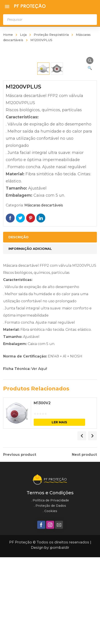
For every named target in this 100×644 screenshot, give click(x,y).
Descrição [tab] (19, 324)
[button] (90, 61)
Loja (23, 35)
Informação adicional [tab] (30, 336)
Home (8, 35)
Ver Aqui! (39, 456)
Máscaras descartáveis (44, 292)
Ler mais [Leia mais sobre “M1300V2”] (59, 509)
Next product (84, 541)
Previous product (20, 541)
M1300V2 (42, 490)
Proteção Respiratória (51, 35)
